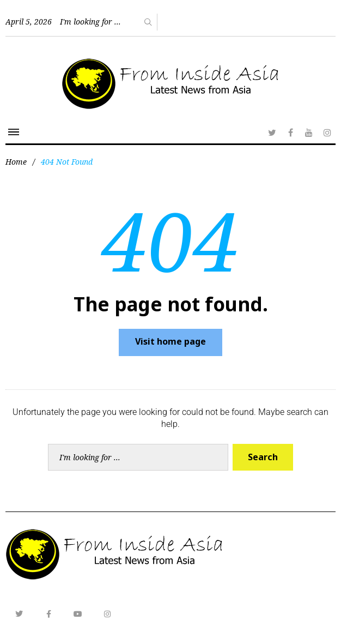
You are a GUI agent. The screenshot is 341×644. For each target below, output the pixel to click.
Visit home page (170, 341)
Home (16, 162)
